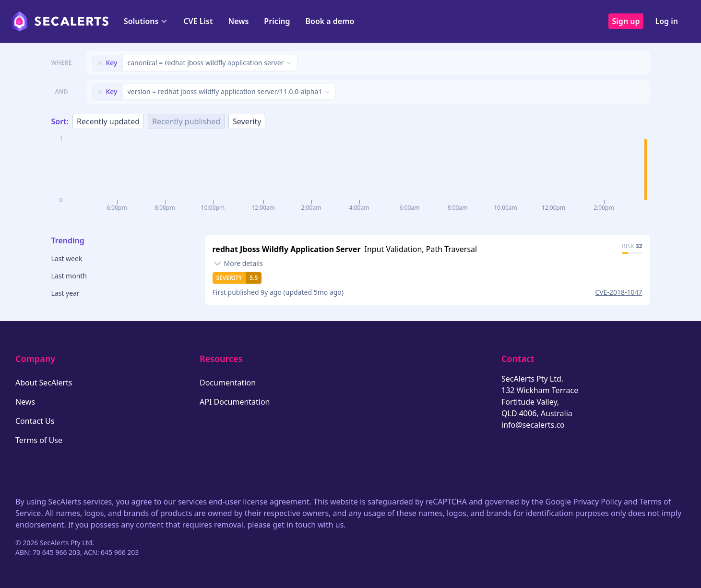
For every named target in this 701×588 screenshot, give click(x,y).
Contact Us (35, 421)
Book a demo (330, 21)
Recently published (186, 121)
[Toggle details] (238, 264)
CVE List (198, 21)
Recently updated (108, 121)
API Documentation (235, 402)
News (238, 21)
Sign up (626, 21)
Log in (666, 21)
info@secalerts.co (533, 425)
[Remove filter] (100, 63)
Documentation (228, 383)
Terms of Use (39, 440)
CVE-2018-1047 (618, 292)
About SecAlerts (44, 383)
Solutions (146, 21)
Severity (247, 121)
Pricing (277, 21)
